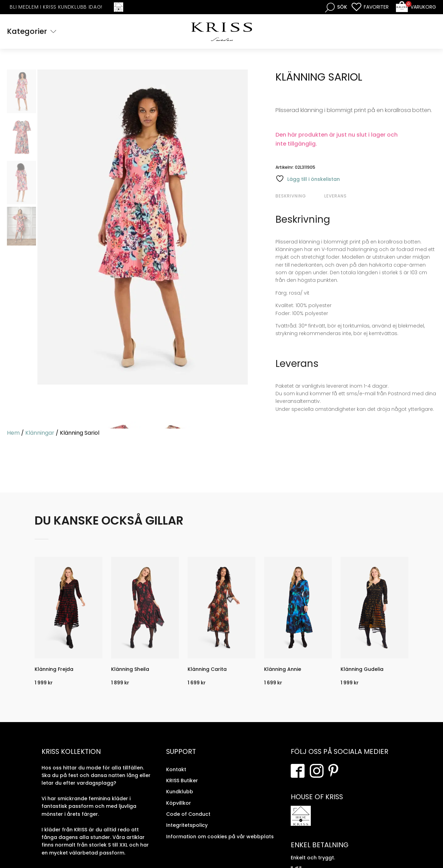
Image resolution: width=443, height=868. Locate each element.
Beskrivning (291, 196)
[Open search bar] (336, 7)
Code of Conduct (188, 814)
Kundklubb (180, 792)
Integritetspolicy (187, 825)
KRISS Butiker (182, 781)
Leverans (336, 196)
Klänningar (40, 433)
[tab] (299, 196)
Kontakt (176, 769)
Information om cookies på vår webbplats (220, 837)
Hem (13, 433)
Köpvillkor (179, 803)
